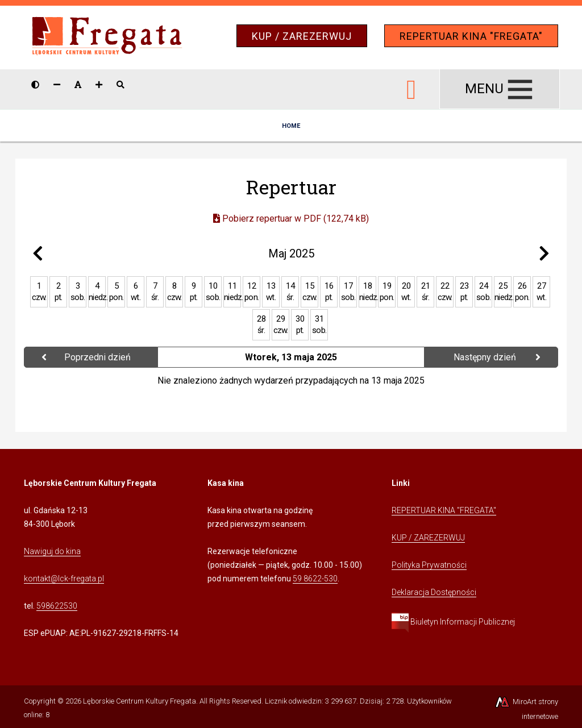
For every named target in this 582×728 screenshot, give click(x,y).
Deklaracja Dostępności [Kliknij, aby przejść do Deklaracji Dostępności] (434, 592)
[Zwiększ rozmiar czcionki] (99, 85)
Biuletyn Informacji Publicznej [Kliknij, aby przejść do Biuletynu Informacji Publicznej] (453, 622)
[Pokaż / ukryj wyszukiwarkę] (120, 85)
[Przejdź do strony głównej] (107, 37)
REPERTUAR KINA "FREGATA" (471, 36)
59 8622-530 (315, 579)
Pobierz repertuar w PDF (291, 219)
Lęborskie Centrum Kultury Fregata (140, 701)
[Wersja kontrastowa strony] (35, 85)
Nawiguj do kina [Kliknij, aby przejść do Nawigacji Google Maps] (52, 551)
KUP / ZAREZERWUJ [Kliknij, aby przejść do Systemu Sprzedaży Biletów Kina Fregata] (428, 538)
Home (291, 126)
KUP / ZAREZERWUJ (302, 36)
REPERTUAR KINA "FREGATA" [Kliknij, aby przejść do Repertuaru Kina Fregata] (444, 510)
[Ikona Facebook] (411, 88)
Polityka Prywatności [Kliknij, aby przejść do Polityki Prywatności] (429, 565)
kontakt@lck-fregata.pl (64, 579)
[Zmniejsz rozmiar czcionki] (57, 85)
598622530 (57, 606)
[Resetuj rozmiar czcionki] (78, 85)
